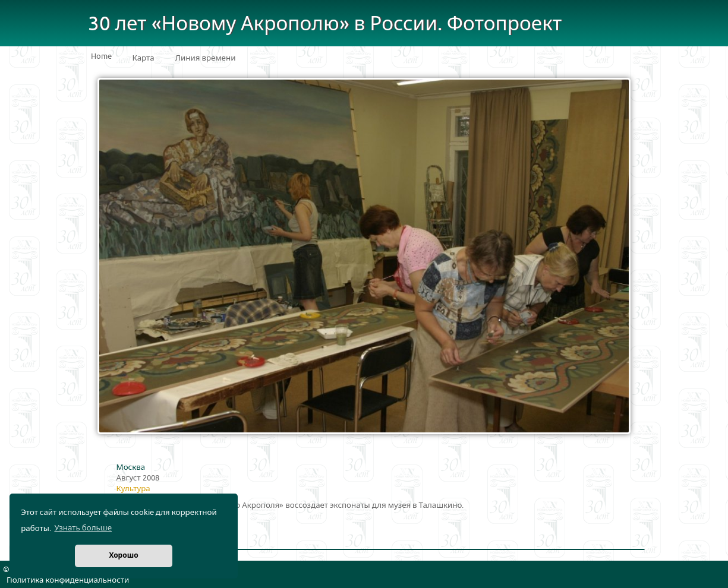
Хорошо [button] (123, 556)
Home (101, 56)
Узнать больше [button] (83, 528)
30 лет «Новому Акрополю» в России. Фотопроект (325, 24)
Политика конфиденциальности (68, 580)
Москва (131, 467)
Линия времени (206, 58)
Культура (133, 489)
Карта (144, 58)
